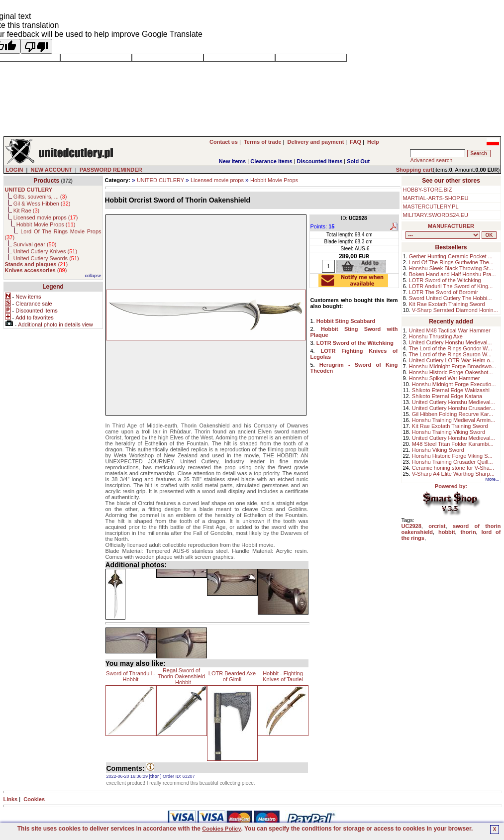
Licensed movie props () (46, 217)
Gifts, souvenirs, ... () (40, 197)
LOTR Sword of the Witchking (445, 280)
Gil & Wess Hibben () (42, 204)
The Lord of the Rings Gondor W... (451, 348)
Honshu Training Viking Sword (449, 432)
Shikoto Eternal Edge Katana (447, 396)
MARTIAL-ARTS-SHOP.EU (436, 198)
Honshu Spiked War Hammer (445, 378)
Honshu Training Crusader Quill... (453, 462)
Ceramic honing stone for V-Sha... (453, 468)
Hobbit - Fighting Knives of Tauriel (283, 676)
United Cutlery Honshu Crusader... (454, 408)
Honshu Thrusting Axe (436, 336)
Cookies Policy (221, 829)
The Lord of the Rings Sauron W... (450, 354)
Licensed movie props (217, 180)
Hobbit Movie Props (274, 180)
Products (46, 181)
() (37, 264)
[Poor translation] (36, 46)
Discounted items (320, 161)
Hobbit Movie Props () (46, 224)
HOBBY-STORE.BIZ (428, 190)
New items (232, 161)
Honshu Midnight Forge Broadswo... (453, 366)
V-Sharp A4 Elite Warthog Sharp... (453, 474)
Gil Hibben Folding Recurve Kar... (453, 414)
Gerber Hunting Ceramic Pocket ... (451, 256)
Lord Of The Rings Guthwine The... (451, 262)
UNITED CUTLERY (160, 180)
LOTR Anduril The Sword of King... (451, 286)
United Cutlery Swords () (46, 258)
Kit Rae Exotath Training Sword (447, 304)
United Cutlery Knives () (45, 251)
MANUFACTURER (451, 226)
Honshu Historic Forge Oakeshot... (451, 372)
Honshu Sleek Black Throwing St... (451, 268)
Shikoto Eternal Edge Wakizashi (451, 390)
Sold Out (358, 161)
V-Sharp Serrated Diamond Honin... (455, 310)
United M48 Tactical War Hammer (450, 330)
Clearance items (271, 161)
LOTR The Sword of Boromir (444, 292)
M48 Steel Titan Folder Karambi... (453, 444)
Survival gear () (35, 244)
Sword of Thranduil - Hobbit (131, 676)
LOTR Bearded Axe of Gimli (232, 676)
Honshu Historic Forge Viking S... (452, 456)
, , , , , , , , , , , (443, 235)
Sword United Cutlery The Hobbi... (451, 298)
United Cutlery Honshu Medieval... (451, 342)
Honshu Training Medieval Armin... (454, 420)
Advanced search (431, 160)
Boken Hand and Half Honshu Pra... (453, 274)
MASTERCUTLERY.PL (431, 207)
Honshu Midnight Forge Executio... (454, 384)
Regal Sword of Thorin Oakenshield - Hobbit (181, 676)
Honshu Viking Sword (438, 450)
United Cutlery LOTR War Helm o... (452, 360)
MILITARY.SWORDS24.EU (436, 215)
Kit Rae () (27, 210)
